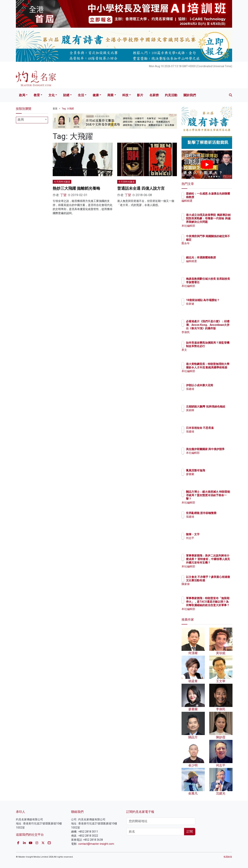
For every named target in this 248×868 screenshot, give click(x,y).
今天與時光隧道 (62, 182)
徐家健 (213, 307)
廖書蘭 (213, 474)
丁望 (63, 195)
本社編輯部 (215, 226)
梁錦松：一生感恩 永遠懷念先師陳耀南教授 (218, 197)
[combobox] (32, 120)
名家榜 (154, 95)
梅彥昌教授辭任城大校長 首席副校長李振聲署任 (220, 282)
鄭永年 (213, 247)
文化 (52, 95)
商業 (110, 95)
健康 (96, 95)
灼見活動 (171, 95)
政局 (22, 95)
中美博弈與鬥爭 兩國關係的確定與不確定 (220, 240)
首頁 (55, 109)
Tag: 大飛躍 (68, 109)
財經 (66, 95)
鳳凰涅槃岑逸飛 (218, 470)
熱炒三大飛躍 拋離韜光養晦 (76, 188)
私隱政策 (228, 857)
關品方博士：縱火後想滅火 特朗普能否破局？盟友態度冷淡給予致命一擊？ (220, 499)
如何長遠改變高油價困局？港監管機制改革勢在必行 (220, 346)
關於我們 (190, 95)
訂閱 (190, 832)
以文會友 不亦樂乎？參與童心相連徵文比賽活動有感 (220, 580)
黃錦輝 (213, 414)
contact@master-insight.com (96, 844)
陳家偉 (213, 588)
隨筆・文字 (215, 534)
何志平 (213, 538)
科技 (125, 95)
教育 (37, 95)
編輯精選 (214, 204)
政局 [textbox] (21, 120)
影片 (140, 95)
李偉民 (213, 332)
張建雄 (213, 392)
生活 (81, 95)
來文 (211, 353)
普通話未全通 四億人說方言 (141, 188)
